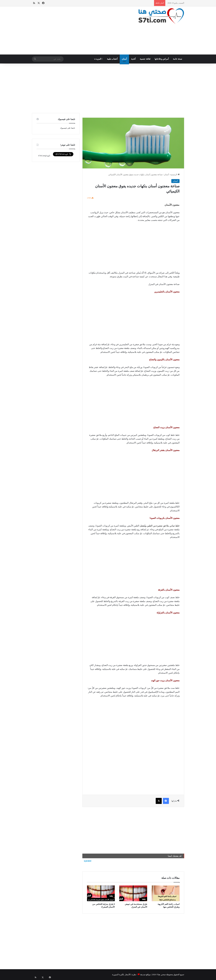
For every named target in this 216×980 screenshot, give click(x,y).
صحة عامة (178, 59)
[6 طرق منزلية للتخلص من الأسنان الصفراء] (101, 893)
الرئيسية (175, 175)
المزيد (99, 59)
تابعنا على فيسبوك (67, 128)
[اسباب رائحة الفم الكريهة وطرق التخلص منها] (166, 893)
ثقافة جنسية (145, 59)
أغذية (133, 59)
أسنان (124, 59)
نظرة (134, 975)
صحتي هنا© (161, 975)
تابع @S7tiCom (44, 156)
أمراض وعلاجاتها (162, 59)
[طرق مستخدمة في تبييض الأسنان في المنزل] (133, 893)
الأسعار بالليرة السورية (121, 975)
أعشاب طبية (112, 59)
